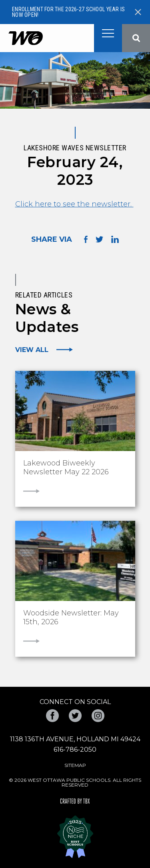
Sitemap (75, 765)
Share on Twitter (99, 239)
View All (32, 350)
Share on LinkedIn (115, 239)
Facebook (52, 716)
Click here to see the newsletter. (74, 204)
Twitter (75, 716)
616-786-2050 (75, 750)
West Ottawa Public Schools (25, 38)
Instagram (98, 716)
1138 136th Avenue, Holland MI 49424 (75, 739)
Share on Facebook (86, 239)
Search (136, 38)
